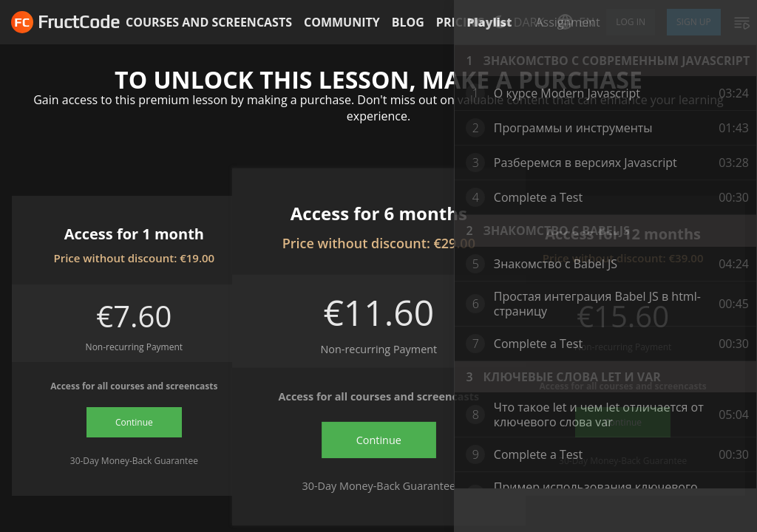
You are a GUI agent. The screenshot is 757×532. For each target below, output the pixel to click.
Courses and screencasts (209, 22)
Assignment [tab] (567, 22)
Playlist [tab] (489, 22)
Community (342, 22)
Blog (408, 22)
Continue (134, 422)
